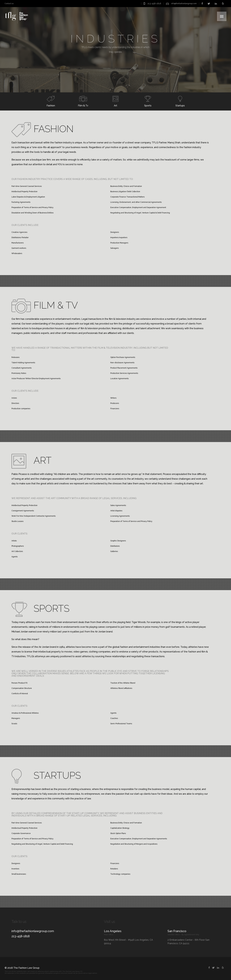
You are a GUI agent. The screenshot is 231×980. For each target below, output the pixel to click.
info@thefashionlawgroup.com (184, 4)
